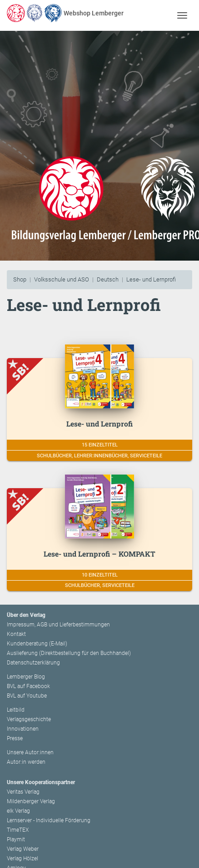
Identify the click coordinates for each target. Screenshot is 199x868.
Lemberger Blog (26, 677)
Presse (15, 738)
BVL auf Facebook (28, 686)
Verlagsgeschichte (29, 719)
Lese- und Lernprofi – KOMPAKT (99, 554)
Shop (20, 279)
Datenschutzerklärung (33, 663)
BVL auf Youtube (27, 696)
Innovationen (23, 729)
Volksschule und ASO (62, 279)
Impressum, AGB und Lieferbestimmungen (58, 625)
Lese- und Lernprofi (151, 279)
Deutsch (108, 279)
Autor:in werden (26, 762)
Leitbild (16, 710)
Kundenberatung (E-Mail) (37, 644)
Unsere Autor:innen (30, 752)
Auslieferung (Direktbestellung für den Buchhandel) (69, 653)
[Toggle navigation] (182, 15)
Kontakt (16, 634)
